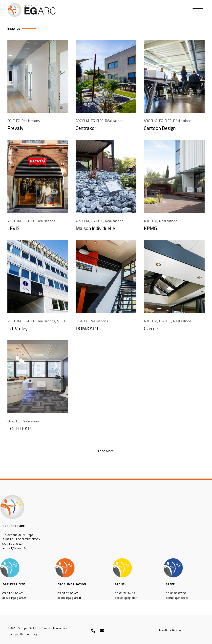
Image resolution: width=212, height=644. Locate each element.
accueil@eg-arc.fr (14, 548)
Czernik (151, 328)
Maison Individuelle (95, 228)
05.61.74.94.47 (13, 544)
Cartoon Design (160, 128)
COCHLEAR (19, 428)
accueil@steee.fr (177, 598)
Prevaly (15, 128)
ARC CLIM (82, 121)
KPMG (150, 228)
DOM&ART (87, 328)
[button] (198, 10)
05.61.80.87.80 (176, 593)
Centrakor (86, 128)
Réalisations (31, 121)
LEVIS (13, 228)
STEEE (62, 321)
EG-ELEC (13, 121)
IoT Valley (18, 328)
